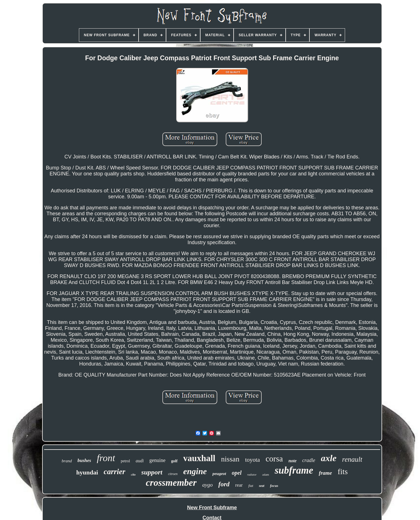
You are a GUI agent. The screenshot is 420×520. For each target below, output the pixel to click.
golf (174, 461)
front (106, 458)
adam (266, 474)
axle (329, 458)
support (152, 472)
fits (343, 471)
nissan (230, 459)
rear (239, 485)
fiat (251, 486)
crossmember (171, 483)
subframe (294, 470)
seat (261, 486)
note (292, 461)
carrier (115, 472)
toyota (252, 460)
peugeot (219, 474)
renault (352, 459)
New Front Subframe (212, 508)
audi (140, 461)
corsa (274, 459)
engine (195, 471)
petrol (125, 461)
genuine (157, 460)
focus (274, 486)
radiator (252, 475)
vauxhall (199, 458)
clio (133, 474)
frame (325, 473)
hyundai (87, 472)
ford (224, 484)
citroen (173, 474)
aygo (207, 485)
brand (67, 461)
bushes (84, 460)
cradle (309, 460)
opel (237, 473)
